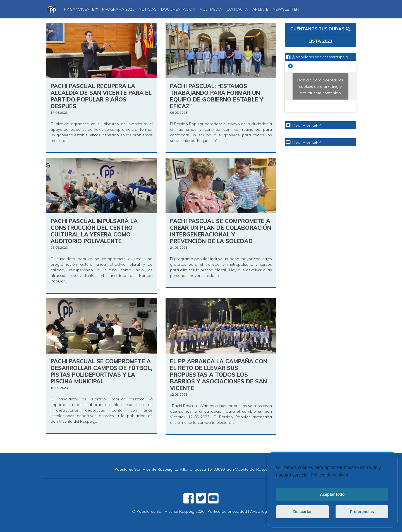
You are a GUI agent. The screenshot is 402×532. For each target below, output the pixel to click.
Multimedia (211, 9)
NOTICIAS (148, 9)
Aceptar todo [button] (332, 494)
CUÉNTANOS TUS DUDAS (320, 29)
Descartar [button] (303, 512)
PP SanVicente (79, 9)
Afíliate (260, 9)
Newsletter (286, 9)
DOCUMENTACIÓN (178, 9)
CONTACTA (237, 9)
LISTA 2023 (320, 41)
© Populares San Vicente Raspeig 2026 (168, 511)
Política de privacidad (227, 511)
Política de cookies (329, 475)
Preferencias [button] (362, 512)
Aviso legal (260, 511)
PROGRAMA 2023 (118, 9)
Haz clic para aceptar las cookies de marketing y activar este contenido (320, 86)
